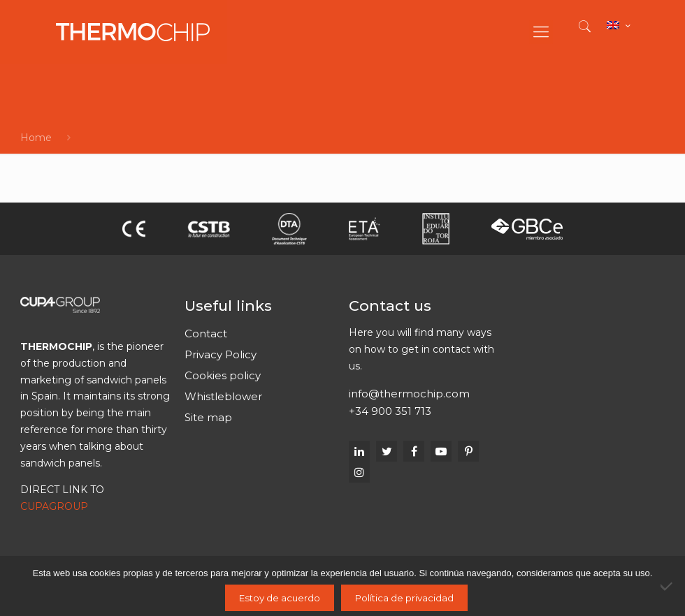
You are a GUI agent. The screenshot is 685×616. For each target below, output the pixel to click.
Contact (206, 333)
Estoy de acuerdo (280, 598)
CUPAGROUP (54, 506)
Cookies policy (223, 375)
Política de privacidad (404, 598)
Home (36, 138)
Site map (208, 417)
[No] (668, 586)
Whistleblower (223, 396)
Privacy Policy (221, 354)
